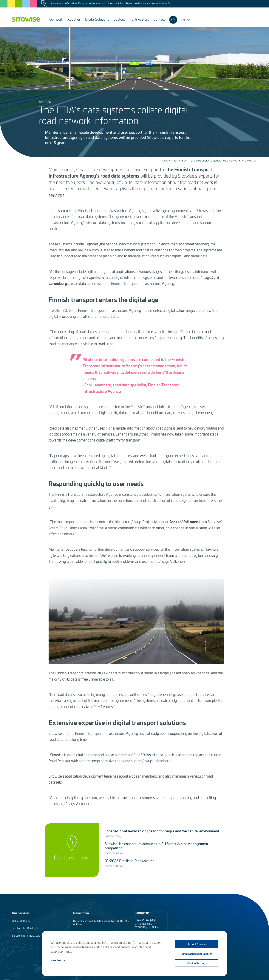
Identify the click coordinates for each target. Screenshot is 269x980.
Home (164, 161)
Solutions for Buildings (25, 928)
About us (74, 19)
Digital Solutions (97, 19)
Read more (58, 960)
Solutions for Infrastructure (27, 936)
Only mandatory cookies (197, 954)
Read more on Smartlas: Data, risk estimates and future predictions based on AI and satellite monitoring (109, 3)
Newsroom (81, 913)
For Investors (139, 19)
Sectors (119, 19)
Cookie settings (197, 963)
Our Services (21, 913)
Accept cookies (197, 944)
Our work (56, 19)
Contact (159, 19)
